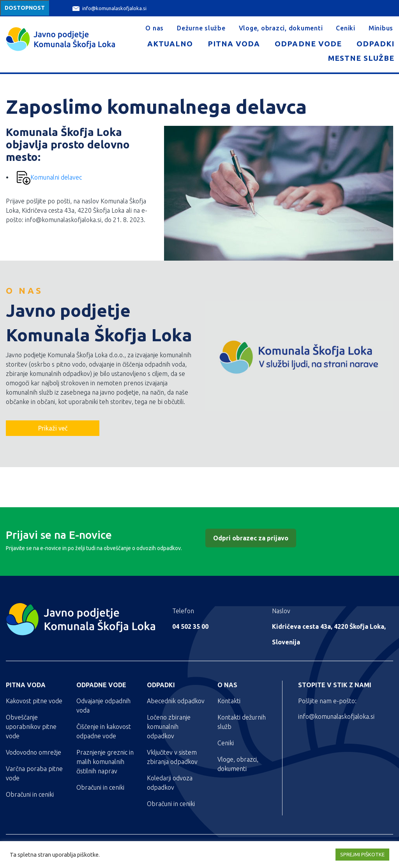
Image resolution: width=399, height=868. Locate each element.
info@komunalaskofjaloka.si (109, 8)
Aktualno (170, 44)
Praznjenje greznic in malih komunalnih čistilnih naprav (105, 762)
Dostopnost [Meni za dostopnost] (25, 8)
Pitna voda (234, 44)
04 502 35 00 (190, 626)
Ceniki (346, 28)
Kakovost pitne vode (34, 701)
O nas (154, 28)
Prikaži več (53, 428)
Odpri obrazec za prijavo (251, 538)
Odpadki (375, 44)
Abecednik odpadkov (176, 701)
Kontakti (229, 701)
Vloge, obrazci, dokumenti (281, 28)
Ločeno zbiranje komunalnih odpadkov (169, 727)
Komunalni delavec (49, 177)
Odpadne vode (308, 44)
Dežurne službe (201, 28)
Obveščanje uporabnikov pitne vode (31, 727)
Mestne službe (361, 58)
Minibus (381, 28)
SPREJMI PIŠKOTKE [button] (362, 854)
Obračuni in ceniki (30, 794)
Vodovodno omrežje (34, 752)
